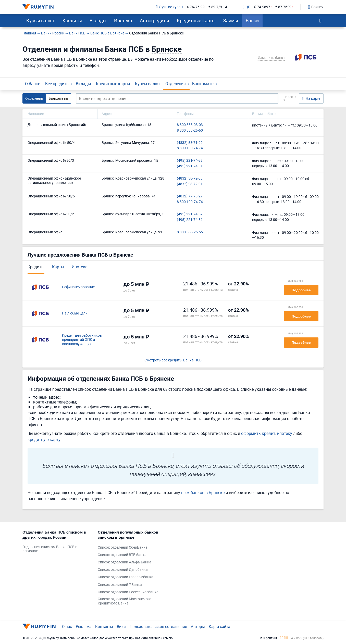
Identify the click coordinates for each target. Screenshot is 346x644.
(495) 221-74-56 (190, 220)
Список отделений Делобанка (123, 570)
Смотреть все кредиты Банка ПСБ (173, 360)
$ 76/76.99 (196, 7)
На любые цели (75, 313)
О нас (67, 626)
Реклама (84, 626)
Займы (231, 20)
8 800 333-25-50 (190, 130)
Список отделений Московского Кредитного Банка (125, 601)
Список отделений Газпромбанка (126, 577)
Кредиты (72, 20)
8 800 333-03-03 (190, 125)
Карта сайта (219, 626)
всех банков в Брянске (203, 493)
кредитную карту (44, 439)
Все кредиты (57, 84)
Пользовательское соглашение (158, 626)
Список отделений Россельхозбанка (128, 592)
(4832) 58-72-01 (190, 184)
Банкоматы (203, 84)
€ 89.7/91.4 (218, 7)
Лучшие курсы (170, 7)
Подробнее (301, 290)
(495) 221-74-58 (190, 161)
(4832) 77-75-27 (190, 196)
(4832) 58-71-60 (190, 143)
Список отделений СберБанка (123, 547)
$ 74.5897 (262, 7)
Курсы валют (41, 20)
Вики (121, 626)
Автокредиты (155, 20)
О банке (33, 84)
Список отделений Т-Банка (120, 585)
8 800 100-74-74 (190, 148)
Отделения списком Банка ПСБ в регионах (50, 549)
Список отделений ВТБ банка (122, 555)
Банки (252, 20)
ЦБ (246, 7)
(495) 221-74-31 (190, 166)
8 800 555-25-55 (190, 232)
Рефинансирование (78, 287)
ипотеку (285, 433)
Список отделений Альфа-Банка (125, 562)
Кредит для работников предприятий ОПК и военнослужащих (82, 340)
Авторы (198, 626)
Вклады (98, 20)
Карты (58, 267)
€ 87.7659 (283, 7)
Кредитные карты (196, 20)
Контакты (104, 626)
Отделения (176, 84)
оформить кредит (258, 433)
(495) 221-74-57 (190, 214)
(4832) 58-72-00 (190, 178)
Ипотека (123, 20)
